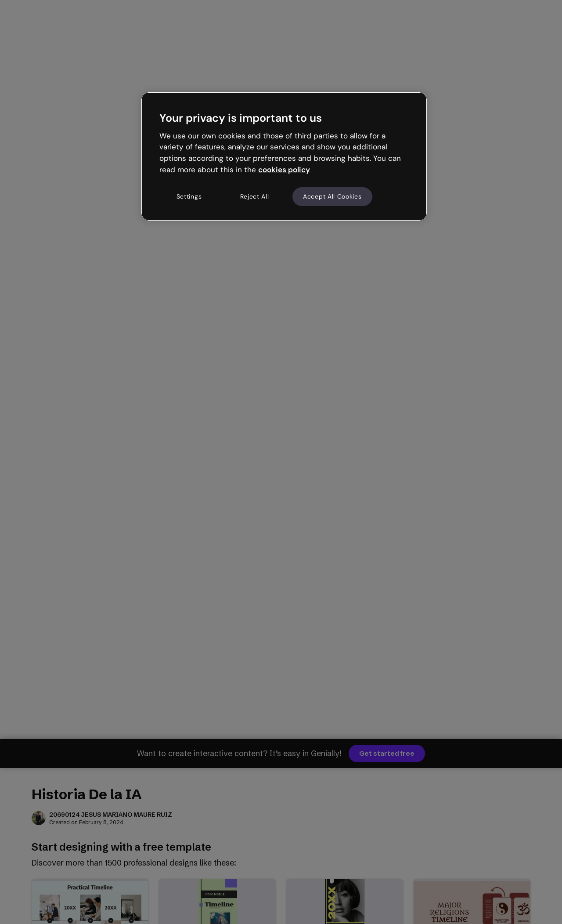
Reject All (255, 196)
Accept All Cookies (332, 196)
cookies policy (284, 170)
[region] (284, 156)
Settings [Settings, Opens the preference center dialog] (189, 196)
